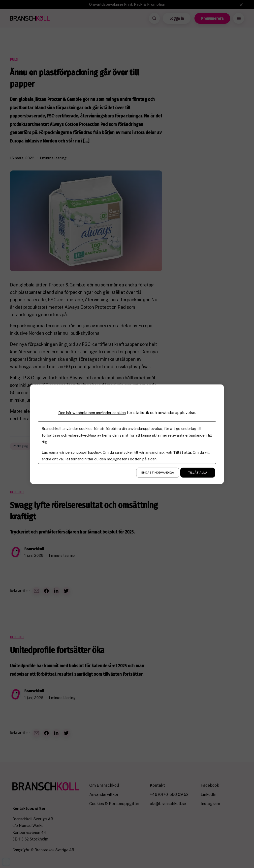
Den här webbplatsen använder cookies (92, 413)
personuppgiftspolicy (84, 452)
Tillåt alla (198, 473)
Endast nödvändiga (158, 473)
